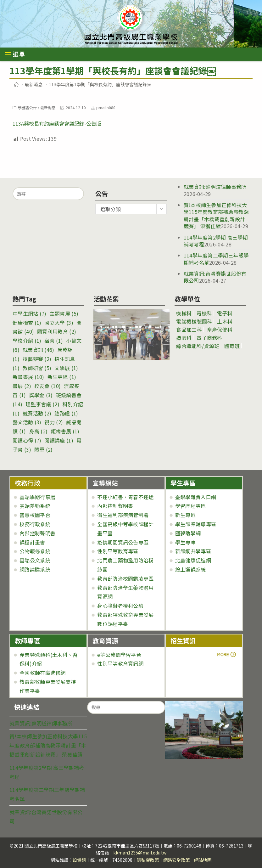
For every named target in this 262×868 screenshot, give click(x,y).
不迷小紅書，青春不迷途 (125, 497)
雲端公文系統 (35, 560)
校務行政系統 (35, 524)
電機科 (204, 313)
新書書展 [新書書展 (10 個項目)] (28, 377)
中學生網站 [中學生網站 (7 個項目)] (30, 313)
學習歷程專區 (191, 506)
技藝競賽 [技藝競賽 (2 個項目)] (37, 359)
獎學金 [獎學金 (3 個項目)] (41, 395)
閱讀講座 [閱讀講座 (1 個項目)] (59, 440)
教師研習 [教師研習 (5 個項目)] (37, 368)
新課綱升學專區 (193, 551)
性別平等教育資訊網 (120, 663)
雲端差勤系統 (35, 506)
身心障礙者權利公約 (120, 606)
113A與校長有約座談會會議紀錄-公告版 (57, 123)
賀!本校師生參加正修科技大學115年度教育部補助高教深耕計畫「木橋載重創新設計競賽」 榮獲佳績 (216, 215)
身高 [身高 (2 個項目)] (39, 431)
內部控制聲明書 (37, 533)
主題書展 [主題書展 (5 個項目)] (64, 313)
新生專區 (185, 515)
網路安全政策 (176, 860)
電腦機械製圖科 (194, 321)
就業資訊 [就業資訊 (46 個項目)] (39, 350)
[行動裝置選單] (15, 55)
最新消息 (48, 107)
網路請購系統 (35, 569)
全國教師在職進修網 (43, 673)
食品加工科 (189, 330)
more (188, 655)
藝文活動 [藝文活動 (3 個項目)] (27, 422)
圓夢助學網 (188, 533)
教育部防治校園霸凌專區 (125, 578)
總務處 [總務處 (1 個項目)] (66, 413)
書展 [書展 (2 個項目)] (22, 386)
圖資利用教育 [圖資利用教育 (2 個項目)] (57, 331)
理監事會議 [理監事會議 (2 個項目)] (42, 404)
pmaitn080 (106, 107)
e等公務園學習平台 (119, 655)
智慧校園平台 (35, 515)
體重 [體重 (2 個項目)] (44, 449)
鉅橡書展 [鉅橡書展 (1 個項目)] (65, 431)
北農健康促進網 (193, 560)
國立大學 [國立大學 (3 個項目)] (59, 323)
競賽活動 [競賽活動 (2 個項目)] (37, 413)
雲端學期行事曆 (37, 497)
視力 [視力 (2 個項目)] (54, 422)
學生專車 (185, 542)
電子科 (225, 313)
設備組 (79, 860)
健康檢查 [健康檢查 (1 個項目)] (27, 323)
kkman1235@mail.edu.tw (140, 853)
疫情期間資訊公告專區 (123, 542)
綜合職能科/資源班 (198, 346)
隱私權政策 (148, 860)
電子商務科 (209, 338)
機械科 (184, 313)
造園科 (184, 338)
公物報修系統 (35, 551)
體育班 (232, 346)
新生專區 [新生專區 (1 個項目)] (62, 377)
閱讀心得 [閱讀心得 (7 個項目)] (27, 440)
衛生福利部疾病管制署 (123, 515)
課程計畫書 (32, 542)
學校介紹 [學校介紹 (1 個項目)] (27, 341)
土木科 (225, 321)
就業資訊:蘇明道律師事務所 (215, 187)
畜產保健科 (220, 330)
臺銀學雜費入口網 (196, 497)
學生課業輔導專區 (196, 524)
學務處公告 (27, 107)
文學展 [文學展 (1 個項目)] (66, 368)
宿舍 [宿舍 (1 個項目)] (54, 341)
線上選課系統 (191, 569)
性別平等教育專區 (118, 551)
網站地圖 (203, 860)
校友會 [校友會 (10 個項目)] (47, 386)
